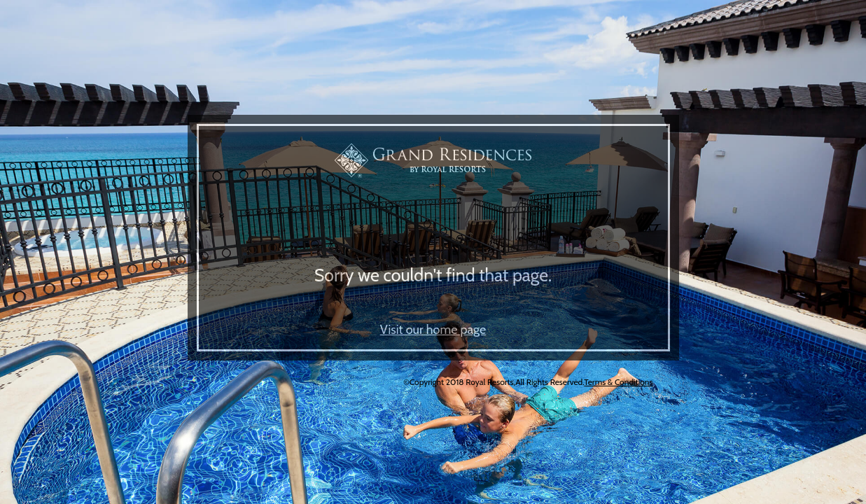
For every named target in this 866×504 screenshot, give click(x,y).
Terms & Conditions (618, 382)
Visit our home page (433, 330)
